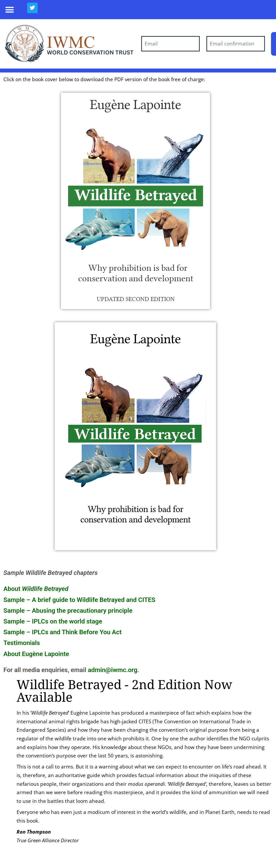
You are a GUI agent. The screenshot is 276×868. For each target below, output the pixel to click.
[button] (10, 10)
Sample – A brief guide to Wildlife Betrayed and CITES (79, 600)
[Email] (170, 44)
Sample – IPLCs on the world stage (53, 621)
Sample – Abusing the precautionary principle (68, 611)
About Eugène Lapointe (36, 654)
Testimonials (22, 643)
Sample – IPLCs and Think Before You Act (62, 632)
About (36, 589)
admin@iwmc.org (113, 670)
